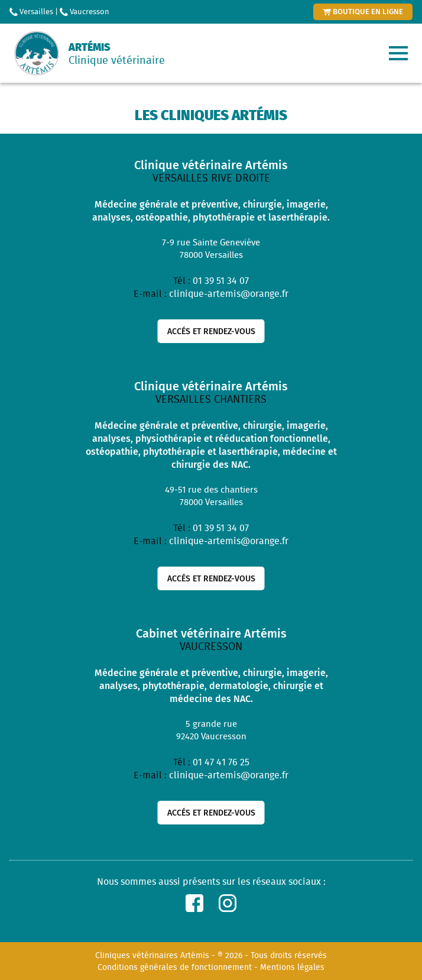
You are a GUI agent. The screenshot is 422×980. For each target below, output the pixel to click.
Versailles (31, 12)
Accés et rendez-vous (211, 331)
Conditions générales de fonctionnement (175, 967)
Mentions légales (292, 967)
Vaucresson (85, 12)
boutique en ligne (363, 11)
